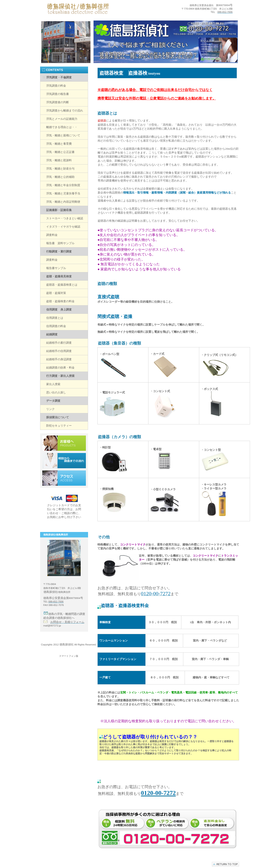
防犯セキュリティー (59, 426)
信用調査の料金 (56, 326)
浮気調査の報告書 (58, 94)
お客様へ (64, 443)
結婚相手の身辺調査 (59, 359)
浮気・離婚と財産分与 (60, 169)
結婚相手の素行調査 (59, 343)
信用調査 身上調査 (59, 310)
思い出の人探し (56, 392)
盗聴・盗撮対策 (56, 293)
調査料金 (52, 235)
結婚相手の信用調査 (59, 351)
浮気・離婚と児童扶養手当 (63, 193)
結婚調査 (52, 334)
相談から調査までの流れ (64, 461)
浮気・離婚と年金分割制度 (63, 185)
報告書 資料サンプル (60, 243)
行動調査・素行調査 (59, 251)
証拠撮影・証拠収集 (59, 210)
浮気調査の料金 (56, 86)
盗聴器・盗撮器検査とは (62, 285)
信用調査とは (55, 318)
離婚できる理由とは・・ (62, 127)
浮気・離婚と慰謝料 (59, 160)
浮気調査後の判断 (58, 102)
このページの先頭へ (225, 866)
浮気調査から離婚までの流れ (65, 111)
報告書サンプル (56, 268)
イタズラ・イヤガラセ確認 (63, 227)
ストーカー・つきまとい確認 (65, 218)
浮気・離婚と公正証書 (60, 152)
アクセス (64, 478)
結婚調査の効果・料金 (60, 368)
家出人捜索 (53, 384)
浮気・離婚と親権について (63, 135)
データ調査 (53, 401)
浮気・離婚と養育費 (59, 144)
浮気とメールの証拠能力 (62, 119)
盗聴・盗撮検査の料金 (60, 301)
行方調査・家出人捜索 (60, 376)
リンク (50, 409)
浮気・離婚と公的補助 (60, 177)
